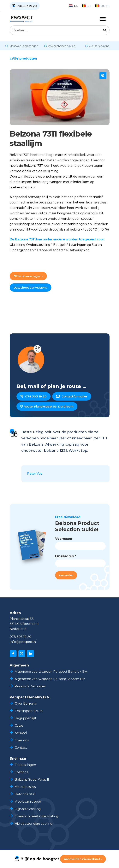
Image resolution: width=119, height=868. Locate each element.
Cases (19, 726)
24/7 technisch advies (61, 46)
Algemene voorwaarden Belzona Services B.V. (50, 679)
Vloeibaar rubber (28, 802)
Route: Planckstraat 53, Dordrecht (47, 406)
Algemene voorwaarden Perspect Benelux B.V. (51, 672)
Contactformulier (72, 396)
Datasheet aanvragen (30, 287)
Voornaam (64, 539)
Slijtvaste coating (28, 809)
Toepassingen (25, 765)
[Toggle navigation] (103, 19)
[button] (103, 76)
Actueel (21, 733)
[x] (22, 654)
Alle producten (24, 59)
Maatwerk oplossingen (24, 46)
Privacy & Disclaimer (30, 686)
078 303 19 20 (33, 396)
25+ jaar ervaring (99, 46)
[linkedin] (30, 654)
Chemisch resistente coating (37, 816)
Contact (21, 748)
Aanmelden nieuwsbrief (83, 859)
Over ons (22, 740)
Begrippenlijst (26, 718)
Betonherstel (25, 794)
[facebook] (13, 654)
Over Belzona (25, 704)
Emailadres (66, 556)
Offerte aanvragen (28, 276)
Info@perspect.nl (23, 642)
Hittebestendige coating (34, 824)
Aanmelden (66, 575)
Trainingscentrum (29, 711)
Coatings (21, 772)
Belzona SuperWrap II (32, 780)
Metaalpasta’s (25, 787)
